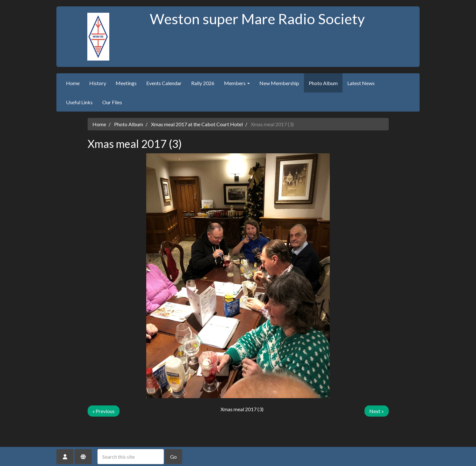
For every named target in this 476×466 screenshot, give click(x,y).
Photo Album (323, 83)
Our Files (112, 102)
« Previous (104, 411)
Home (73, 83)
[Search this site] (131, 457)
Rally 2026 (203, 83)
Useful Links (79, 102)
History (98, 83)
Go (173, 457)
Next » (377, 411)
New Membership (279, 83)
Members (237, 83)
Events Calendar (164, 83)
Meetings (126, 83)
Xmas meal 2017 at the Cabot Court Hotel (197, 124)
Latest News (361, 83)
